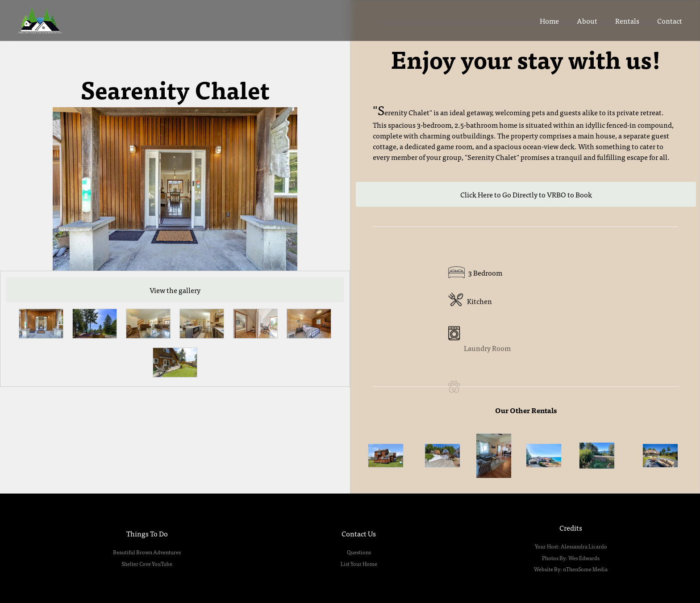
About (587, 21)
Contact (670, 21)
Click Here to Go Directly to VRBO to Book (526, 194)
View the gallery (175, 290)
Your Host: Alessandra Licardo (571, 546)
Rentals (627, 21)
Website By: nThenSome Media (571, 569)
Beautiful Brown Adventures (147, 552)
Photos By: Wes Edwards (571, 558)
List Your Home (359, 564)
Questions (359, 552)
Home (549, 21)
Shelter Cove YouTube (147, 564)
